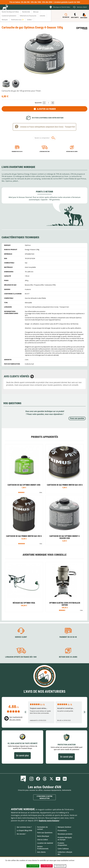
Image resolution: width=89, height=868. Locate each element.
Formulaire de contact (42, 828)
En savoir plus (22, 755)
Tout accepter (33, 866)
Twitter (51, 779)
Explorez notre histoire (49, 821)
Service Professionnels (43, 848)
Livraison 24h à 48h (44, 152)
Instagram (31, 779)
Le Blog (24, 779)
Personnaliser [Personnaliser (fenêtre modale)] (60, 866)
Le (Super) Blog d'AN (24, 830)
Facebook (38, 779)
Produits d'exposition (62, 844)
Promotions (62, 830)
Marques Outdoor (64, 827)
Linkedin (65, 779)
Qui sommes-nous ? (24, 827)
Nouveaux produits (65, 834)
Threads (45, 779)
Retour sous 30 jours (72, 152)
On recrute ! (21, 834)
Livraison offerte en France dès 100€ (21, 657)
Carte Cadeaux (63, 849)
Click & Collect (43, 840)
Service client (21, 637)
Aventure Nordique (23, 809)
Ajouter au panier (46, 109)
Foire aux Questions (45, 833)
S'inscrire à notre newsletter (45, 797)
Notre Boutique (43, 836)
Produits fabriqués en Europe (65, 839)
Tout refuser (47, 866)
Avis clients (41, 852)
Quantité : (39, 103)
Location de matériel (45, 843)
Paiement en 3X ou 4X (17, 152)
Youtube (58, 779)
